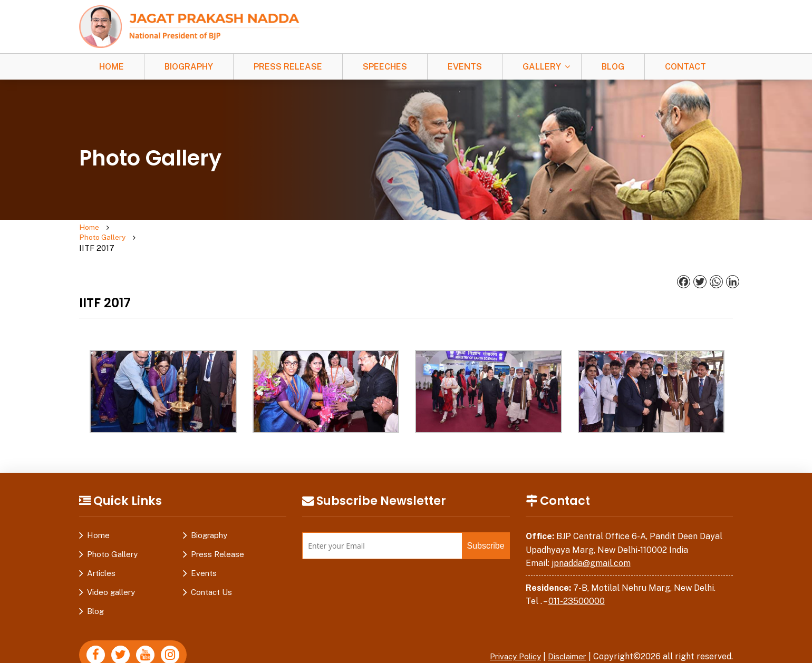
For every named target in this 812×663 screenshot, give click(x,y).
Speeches (385, 67)
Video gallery (111, 572)
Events (465, 67)
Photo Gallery (143, 228)
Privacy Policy (509, 636)
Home (112, 67)
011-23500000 (577, 581)
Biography (189, 67)
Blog (613, 67)
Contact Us (211, 572)
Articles (101, 553)
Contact (685, 67)
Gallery (542, 67)
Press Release (288, 67)
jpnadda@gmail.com (591, 543)
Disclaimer (565, 636)
